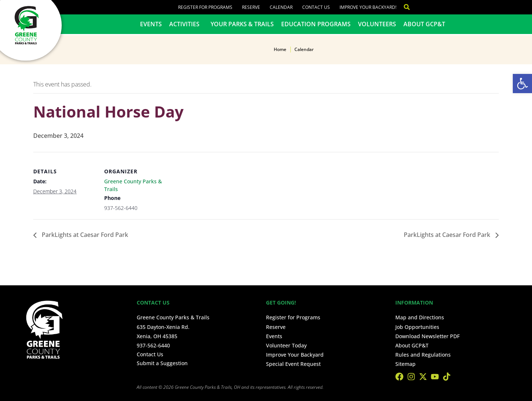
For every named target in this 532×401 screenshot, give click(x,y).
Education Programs (316, 24)
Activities (186, 24)
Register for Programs (205, 7)
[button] (522, 84)
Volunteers (377, 24)
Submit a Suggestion (162, 363)
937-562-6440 (153, 345)
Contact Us (316, 7)
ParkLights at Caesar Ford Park (84, 235)
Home (280, 49)
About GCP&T (424, 24)
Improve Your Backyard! (368, 7)
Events (151, 24)
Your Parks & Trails (242, 24)
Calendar (281, 7)
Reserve (251, 7)
